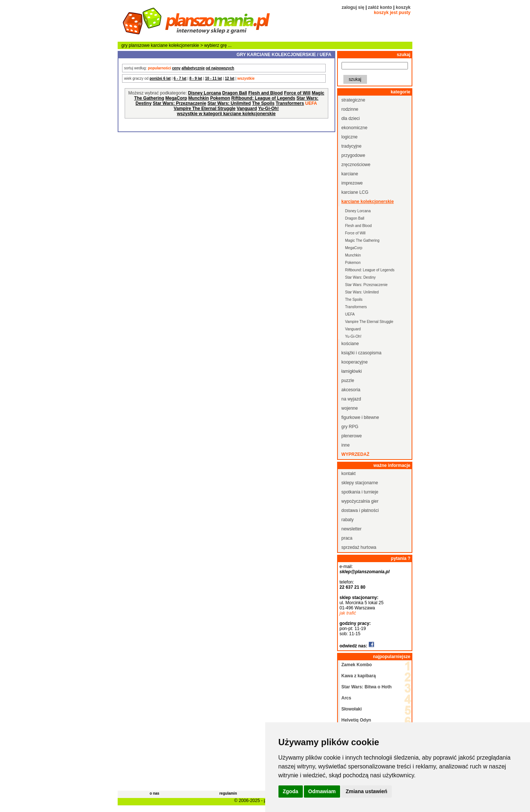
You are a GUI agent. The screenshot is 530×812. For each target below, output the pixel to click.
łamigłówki (352, 371)
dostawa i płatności (360, 510)
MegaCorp (176, 98)
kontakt (349, 474)
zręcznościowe (356, 165)
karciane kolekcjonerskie (175, 45)
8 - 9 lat (195, 78)
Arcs (347, 698)
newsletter (352, 529)
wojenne (350, 408)
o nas (155, 793)
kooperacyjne (355, 362)
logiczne (350, 137)
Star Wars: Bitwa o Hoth (367, 687)
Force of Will (297, 93)
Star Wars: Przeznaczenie (179, 103)
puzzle (348, 381)
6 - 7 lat (180, 78)
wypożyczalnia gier (360, 501)
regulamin (228, 793)
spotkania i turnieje (360, 492)
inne (346, 445)
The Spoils (263, 103)
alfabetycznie (193, 68)
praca (347, 538)
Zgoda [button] (291, 791)
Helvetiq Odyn (356, 720)
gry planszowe (136, 45)
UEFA (350, 314)
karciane (350, 174)
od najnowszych (220, 68)
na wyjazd (351, 399)
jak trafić (348, 613)
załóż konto (380, 7)
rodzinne (350, 109)
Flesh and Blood (265, 93)
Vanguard (247, 109)
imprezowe (352, 183)
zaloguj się (353, 7)
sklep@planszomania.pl (365, 572)
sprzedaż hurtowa (359, 547)
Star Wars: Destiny (361, 277)
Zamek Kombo (357, 665)
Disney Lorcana (205, 93)
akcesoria (351, 390)
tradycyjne (352, 146)
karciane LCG (355, 192)
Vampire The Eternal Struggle (205, 109)
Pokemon (220, 98)
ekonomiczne (355, 128)
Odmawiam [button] (322, 791)
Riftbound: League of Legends (263, 98)
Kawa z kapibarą (359, 676)
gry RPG (350, 427)
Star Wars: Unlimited (229, 103)
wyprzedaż (356, 454)
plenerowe (352, 436)
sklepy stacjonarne (360, 483)
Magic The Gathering (362, 240)
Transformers (290, 103)
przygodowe (354, 155)
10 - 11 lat (214, 78)
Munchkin (198, 98)
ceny (176, 68)
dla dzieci (351, 118)
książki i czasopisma (362, 353)
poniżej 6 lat (160, 78)
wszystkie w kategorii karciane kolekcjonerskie (226, 114)
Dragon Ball (235, 93)
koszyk (403, 7)
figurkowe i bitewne (360, 417)
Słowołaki (352, 709)
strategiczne (354, 100)
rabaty (348, 520)
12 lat (230, 78)
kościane (350, 344)
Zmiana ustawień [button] (366, 791)
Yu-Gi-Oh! (269, 109)
